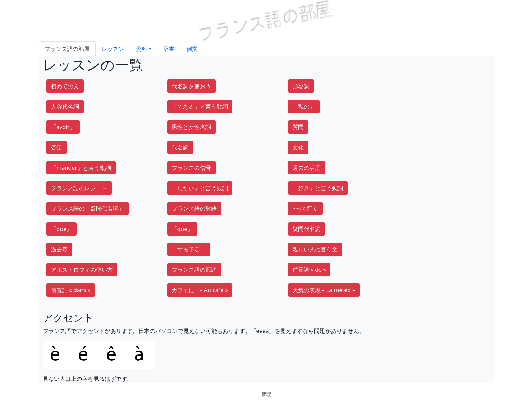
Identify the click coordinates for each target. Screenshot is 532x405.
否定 (57, 147)
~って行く (305, 208)
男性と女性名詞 (191, 127)
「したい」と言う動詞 (200, 188)
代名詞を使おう (191, 86)
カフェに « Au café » (200, 290)
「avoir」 (63, 127)
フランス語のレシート (79, 188)
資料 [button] (142, 49)
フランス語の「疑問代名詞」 (87, 208)
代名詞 (180, 147)
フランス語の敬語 (194, 208)
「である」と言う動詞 (200, 107)
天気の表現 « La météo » (324, 290)
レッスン (113, 49)
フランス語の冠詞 (194, 270)
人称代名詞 (65, 107)
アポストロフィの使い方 (82, 270)
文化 (298, 147)
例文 (192, 49)
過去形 (59, 249)
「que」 (62, 229)
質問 (298, 127)
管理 (266, 394)
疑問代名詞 (307, 229)
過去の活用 (307, 168)
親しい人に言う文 (315, 249)
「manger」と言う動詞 (81, 168)
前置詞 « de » (309, 270)
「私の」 (304, 107)
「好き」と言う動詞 (318, 188)
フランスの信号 (191, 168)
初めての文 (65, 86)
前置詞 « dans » (71, 290)
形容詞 (301, 86)
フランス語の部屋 (67, 49)
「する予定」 (189, 249)
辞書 (169, 49)
